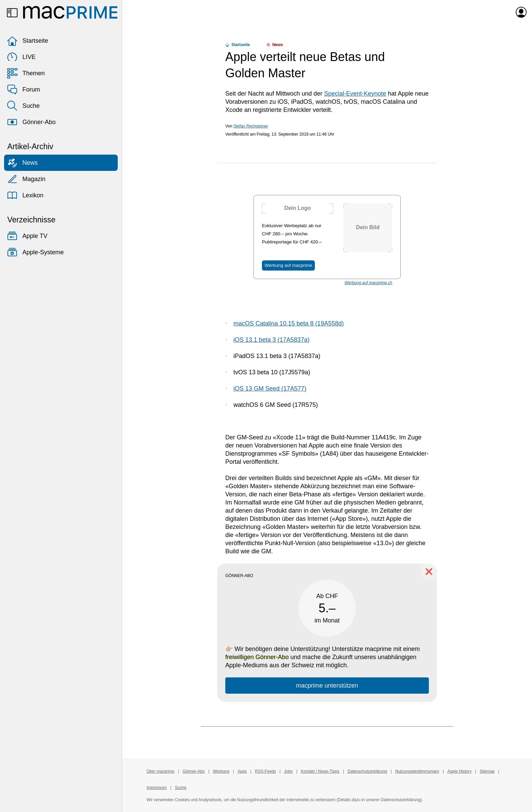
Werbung (221, 771)
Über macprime (160, 771)
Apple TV (27, 236)
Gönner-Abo (31, 122)
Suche (23, 106)
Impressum (157, 788)
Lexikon (25, 195)
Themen (26, 73)
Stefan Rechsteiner (251, 126)
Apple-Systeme (35, 252)
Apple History (459, 771)
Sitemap (487, 771)
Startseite (27, 41)
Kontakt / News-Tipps (320, 771)
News (22, 163)
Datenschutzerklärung (367, 771)
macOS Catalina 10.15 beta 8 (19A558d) (289, 323)
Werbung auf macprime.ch (368, 283)
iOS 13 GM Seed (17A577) (270, 389)
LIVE (21, 57)
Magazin (26, 179)
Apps (242, 771)
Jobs (288, 771)
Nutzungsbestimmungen (417, 771)
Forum (23, 90)
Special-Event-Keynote (355, 94)
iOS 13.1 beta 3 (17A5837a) (271, 340)
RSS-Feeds (265, 771)
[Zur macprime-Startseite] (70, 12)
